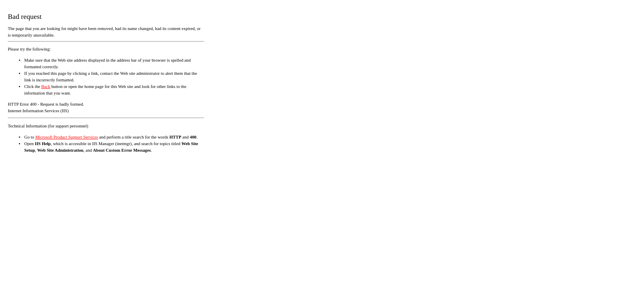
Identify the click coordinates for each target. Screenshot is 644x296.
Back (46, 87)
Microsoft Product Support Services (67, 137)
